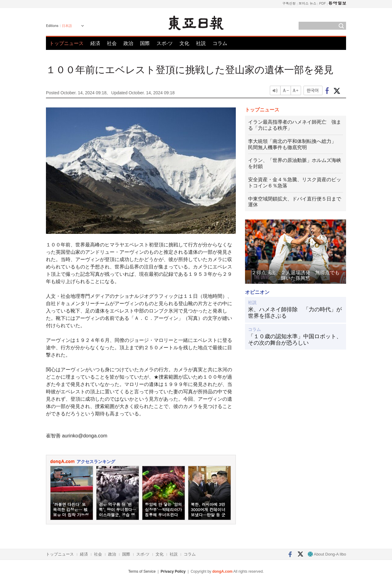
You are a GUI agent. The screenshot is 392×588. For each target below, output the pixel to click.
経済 (95, 43)
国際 (145, 43)
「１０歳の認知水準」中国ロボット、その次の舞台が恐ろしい (295, 340)
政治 (128, 43)
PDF (322, 3)
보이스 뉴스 (308, 3)
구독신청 (289, 3)
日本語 (67, 26)
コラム (220, 43)
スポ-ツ (165, 43)
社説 (201, 43)
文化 (184, 43)
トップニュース (66, 43)
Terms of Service (142, 571)
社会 (112, 43)
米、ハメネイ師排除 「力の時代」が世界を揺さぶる (295, 313)
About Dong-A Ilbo (327, 554)
